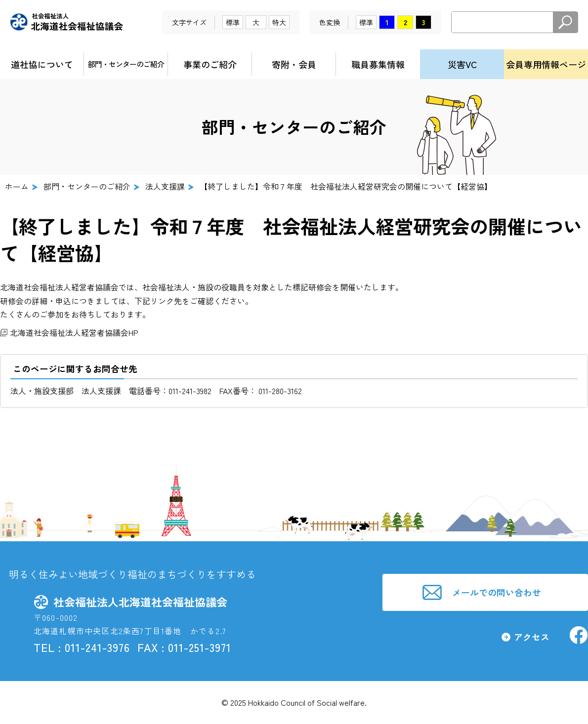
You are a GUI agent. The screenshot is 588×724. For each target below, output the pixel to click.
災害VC (462, 64)
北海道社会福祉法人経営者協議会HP (74, 332)
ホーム (17, 186)
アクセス (531, 638)
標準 (233, 22)
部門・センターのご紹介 (126, 64)
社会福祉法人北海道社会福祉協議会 (67, 22)
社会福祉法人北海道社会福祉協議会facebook (578, 636)
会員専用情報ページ (546, 64)
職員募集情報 (378, 64)
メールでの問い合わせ (498, 592)
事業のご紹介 (210, 64)
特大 (279, 22)
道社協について (42, 64)
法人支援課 (165, 186)
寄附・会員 (294, 64)
